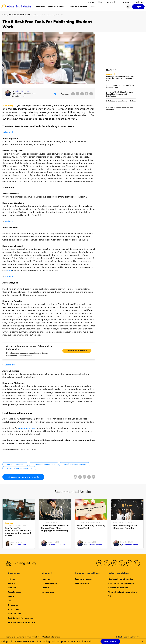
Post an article (127, 2)
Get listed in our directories (121, 579)
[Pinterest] (129, 563)
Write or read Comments (23, 477)
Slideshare (10, 365)
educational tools (28, 428)
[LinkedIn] (114, 563)
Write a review (111, 2)
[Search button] (128, 7)
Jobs (10, 601)
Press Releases (15, 592)
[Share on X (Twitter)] (78, 94)
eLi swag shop (48, 592)
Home (5, 15)
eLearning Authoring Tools (89, 523)
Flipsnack (9, 132)
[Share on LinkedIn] (82, 94)
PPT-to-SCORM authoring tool (23, 622)
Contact (45, 588)
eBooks (11, 583)
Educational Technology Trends (75, 464)
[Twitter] (107, 563)
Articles (12, 579)
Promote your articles (118, 588)
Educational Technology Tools (44, 464)
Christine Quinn (20, 544)
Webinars (12, 588)
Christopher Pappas (22, 91)
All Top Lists (13, 609)
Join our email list (95, 2)
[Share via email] (87, 94)
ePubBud (9, 221)
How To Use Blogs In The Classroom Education (120, 109)
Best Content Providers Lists (21, 618)
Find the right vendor (77, 351)
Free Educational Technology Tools (19, 468)
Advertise (140, 2)
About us (46, 579)
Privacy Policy (33, 637)
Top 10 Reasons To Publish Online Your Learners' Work (121, 86)
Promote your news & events (121, 583)
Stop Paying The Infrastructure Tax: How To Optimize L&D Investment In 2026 (120, 78)
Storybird (9, 277)
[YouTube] (122, 563)
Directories (13, 605)
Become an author (83, 579)
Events (11, 596)
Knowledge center (50, 583)
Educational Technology (19, 15)
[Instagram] (137, 563)
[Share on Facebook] (73, 94)
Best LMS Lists (14, 614)
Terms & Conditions (15, 637)
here (10, 270)
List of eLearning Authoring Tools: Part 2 (121, 102)
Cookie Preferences (51, 637)
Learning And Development (16, 526)
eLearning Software (49, 523)
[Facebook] (99, 563)
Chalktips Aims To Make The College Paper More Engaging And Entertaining (120, 94)
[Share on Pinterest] (91, 94)
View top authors (83, 583)
